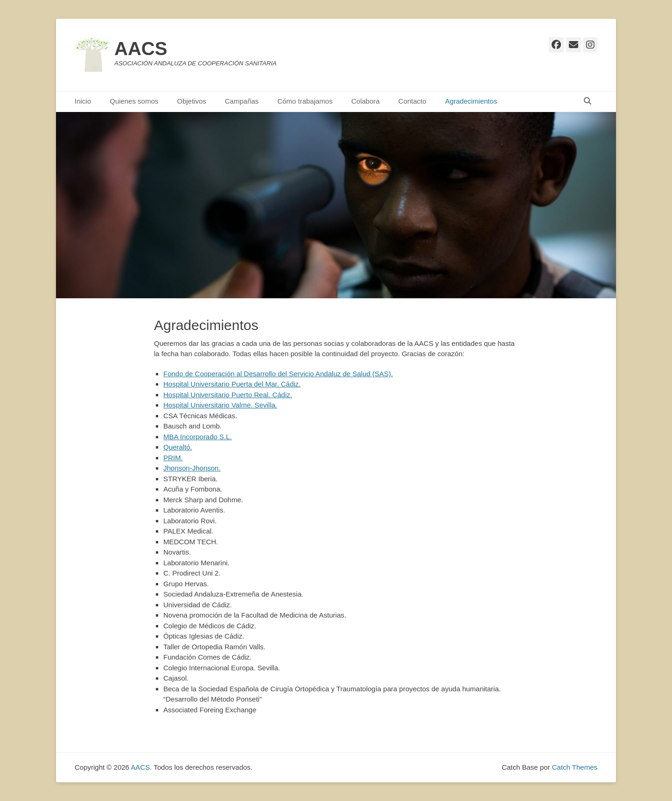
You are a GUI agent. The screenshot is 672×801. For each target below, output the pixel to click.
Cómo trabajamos (305, 101)
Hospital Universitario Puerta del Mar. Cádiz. (232, 384)
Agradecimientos (471, 101)
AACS (141, 49)
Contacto (413, 101)
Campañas (242, 101)
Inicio (83, 101)
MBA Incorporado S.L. (198, 437)
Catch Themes (575, 767)
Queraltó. (178, 447)
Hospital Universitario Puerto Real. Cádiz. (228, 395)
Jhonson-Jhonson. (192, 468)
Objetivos (192, 101)
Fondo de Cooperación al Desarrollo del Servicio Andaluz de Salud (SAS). (278, 374)
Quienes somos (134, 101)
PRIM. (173, 458)
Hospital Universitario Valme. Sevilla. (220, 405)
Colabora (366, 101)
